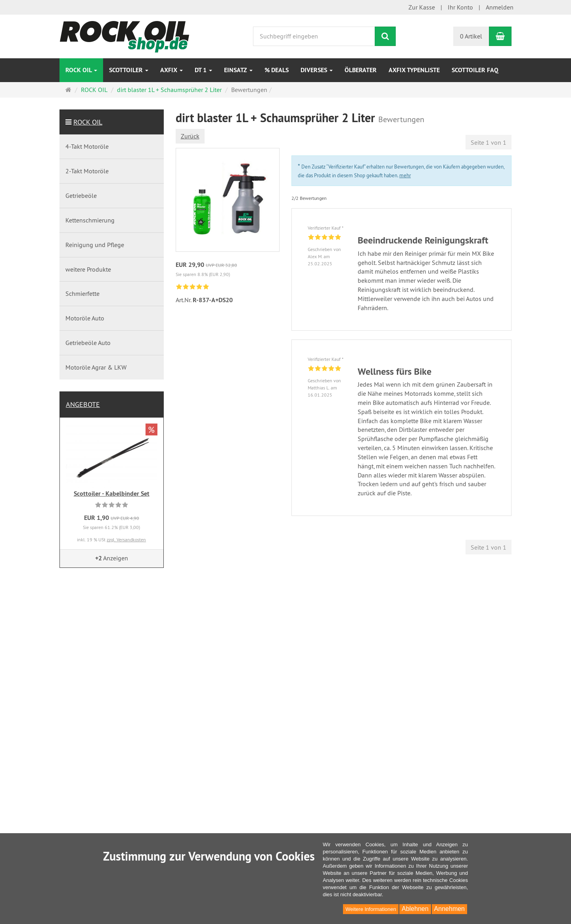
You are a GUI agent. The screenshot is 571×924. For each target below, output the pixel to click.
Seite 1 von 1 (489, 142)
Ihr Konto (460, 7)
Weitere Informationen (371, 909)
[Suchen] (385, 36)
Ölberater (361, 70)
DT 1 (203, 70)
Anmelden (500, 7)
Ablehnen (415, 909)
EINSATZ (238, 70)
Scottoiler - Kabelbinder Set (112, 494)
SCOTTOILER (129, 70)
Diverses (317, 70)
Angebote (83, 404)
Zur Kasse (422, 7)
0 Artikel (471, 36)
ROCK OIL (81, 70)
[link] (193, 287)
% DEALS (277, 70)
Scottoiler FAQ (475, 70)
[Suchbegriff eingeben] (314, 36)
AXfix (171, 70)
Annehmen (449, 909)
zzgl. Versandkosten (126, 540)
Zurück (190, 136)
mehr (405, 175)
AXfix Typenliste (414, 70)
